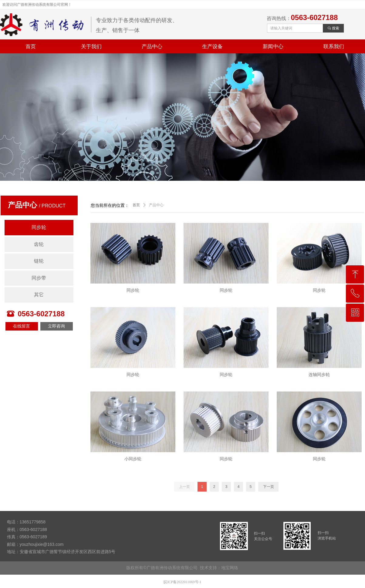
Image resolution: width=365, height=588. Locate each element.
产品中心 (156, 205)
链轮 (39, 261)
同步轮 (39, 227)
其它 (39, 295)
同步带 (39, 278)
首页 (136, 205)
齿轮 (39, 244)
